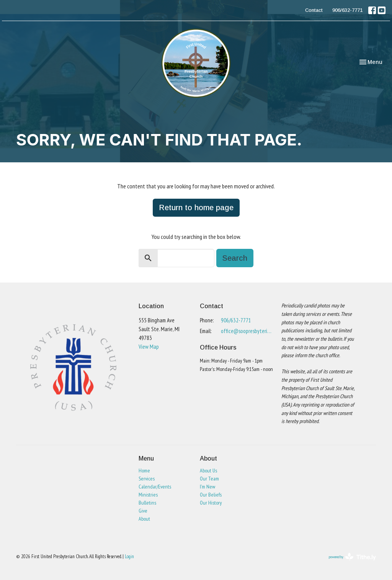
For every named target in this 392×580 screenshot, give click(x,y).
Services (147, 479)
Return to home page (196, 207)
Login (129, 556)
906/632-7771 (347, 10)
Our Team (209, 479)
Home (144, 471)
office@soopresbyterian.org (247, 331)
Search (235, 258)
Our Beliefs (211, 495)
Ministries (148, 495)
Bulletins (147, 503)
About (144, 519)
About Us (208, 471)
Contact (314, 10)
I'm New (207, 487)
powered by (352, 557)
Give (143, 511)
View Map (149, 347)
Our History (211, 503)
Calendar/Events (155, 487)
